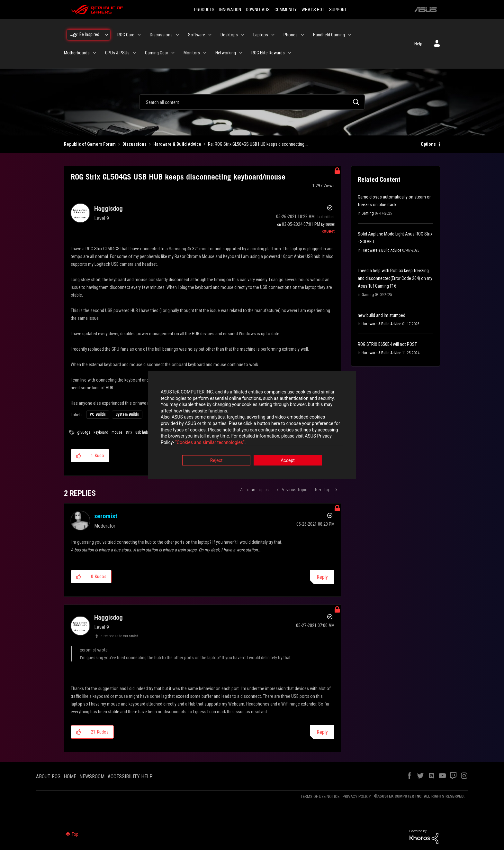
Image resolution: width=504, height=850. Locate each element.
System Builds (127, 414)
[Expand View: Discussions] (177, 35)
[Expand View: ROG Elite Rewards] (290, 53)
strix (129, 432)
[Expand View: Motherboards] (94, 53)
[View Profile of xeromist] (106, 516)
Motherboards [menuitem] (77, 53)
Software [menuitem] (197, 35)
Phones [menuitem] (291, 35)
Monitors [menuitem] (192, 53)
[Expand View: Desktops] (243, 35)
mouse (117, 432)
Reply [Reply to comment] (322, 577)
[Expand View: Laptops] (273, 35)
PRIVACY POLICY (357, 796)
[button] (79, 456)
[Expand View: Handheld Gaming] (350, 35)
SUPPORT (338, 10)
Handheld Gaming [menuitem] (329, 35)
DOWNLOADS (258, 10)
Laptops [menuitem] (261, 35)
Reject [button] (216, 461)
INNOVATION (230, 10)
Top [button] (75, 834)
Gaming (368, 213)
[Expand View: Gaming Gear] (173, 53)
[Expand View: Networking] (241, 53)
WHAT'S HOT (313, 10)
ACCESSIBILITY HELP (130, 776)
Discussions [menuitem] (161, 35)
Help (418, 44)
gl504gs (84, 432)
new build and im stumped (382, 315)
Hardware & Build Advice (177, 144)
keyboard (101, 432)
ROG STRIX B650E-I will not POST (387, 344)
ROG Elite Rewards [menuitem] (268, 53)
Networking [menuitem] (226, 53)
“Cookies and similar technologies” (210, 442)
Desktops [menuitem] (229, 35)
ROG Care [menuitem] (126, 35)
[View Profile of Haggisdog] (108, 208)
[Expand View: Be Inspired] (107, 35)
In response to (119, 636)
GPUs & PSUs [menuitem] (117, 53)
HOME (70, 776)
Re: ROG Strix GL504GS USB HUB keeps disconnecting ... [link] (258, 144)
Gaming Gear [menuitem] (157, 53)
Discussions (135, 144)
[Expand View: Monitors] (205, 53)
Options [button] (428, 144)
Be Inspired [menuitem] (89, 34)
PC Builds (98, 414)
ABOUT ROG (48, 776)
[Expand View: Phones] (302, 35)
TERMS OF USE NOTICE (320, 796)
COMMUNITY (286, 10)
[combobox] (252, 102)
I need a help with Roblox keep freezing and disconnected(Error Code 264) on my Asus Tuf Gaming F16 (395, 278)
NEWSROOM (92, 776)
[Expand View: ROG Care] (139, 35)
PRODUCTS (204, 10)
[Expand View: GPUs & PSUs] (134, 53)
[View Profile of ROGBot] (328, 231)
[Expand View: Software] (210, 35)
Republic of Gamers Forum (90, 144)
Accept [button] (288, 461)
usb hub (142, 432)
